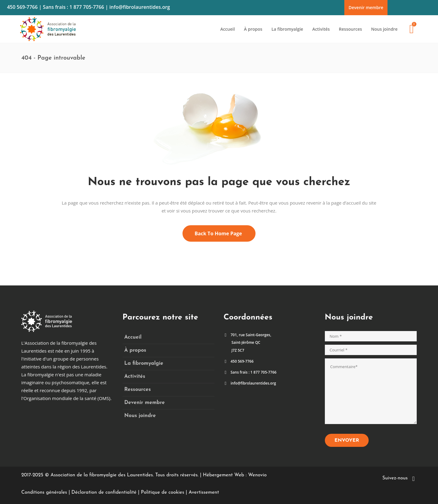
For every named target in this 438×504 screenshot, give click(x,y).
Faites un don (418, 4)
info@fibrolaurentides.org (139, 7)
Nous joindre (140, 416)
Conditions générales (44, 492)
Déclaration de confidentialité (104, 492)
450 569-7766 (22, 7)
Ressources (138, 390)
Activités (135, 376)
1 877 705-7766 (87, 7)
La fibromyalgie (144, 363)
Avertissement (204, 492)
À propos (135, 350)
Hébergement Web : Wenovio (235, 475)
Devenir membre (366, 7)
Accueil (133, 337)
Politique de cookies (162, 492)
